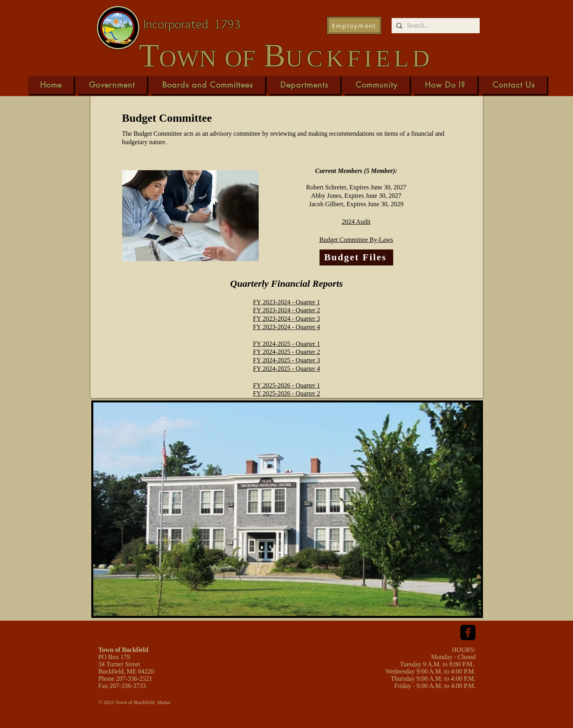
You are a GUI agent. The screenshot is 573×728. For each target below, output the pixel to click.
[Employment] (354, 25)
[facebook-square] (468, 632)
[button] (112, 85)
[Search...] (435, 26)
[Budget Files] (356, 257)
